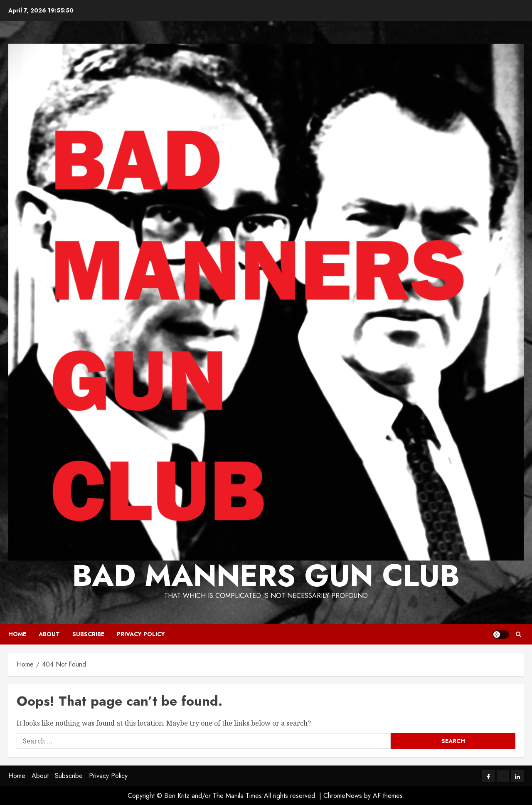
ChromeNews (343, 796)
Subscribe (88, 634)
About (49, 634)
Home (17, 634)
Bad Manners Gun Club (266, 575)
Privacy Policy (141, 634)
